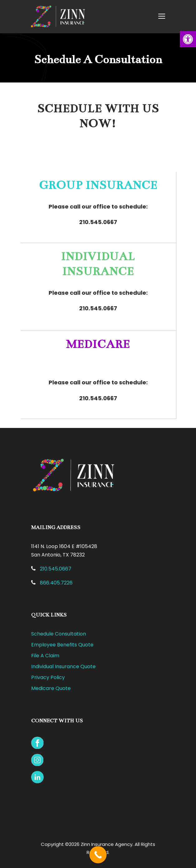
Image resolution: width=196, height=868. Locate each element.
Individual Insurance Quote (63, 666)
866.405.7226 (56, 583)
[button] (188, 39)
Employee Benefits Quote (62, 645)
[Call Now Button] (98, 855)
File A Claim (45, 656)
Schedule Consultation (59, 634)
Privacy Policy (48, 677)
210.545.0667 (98, 222)
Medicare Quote (51, 688)
